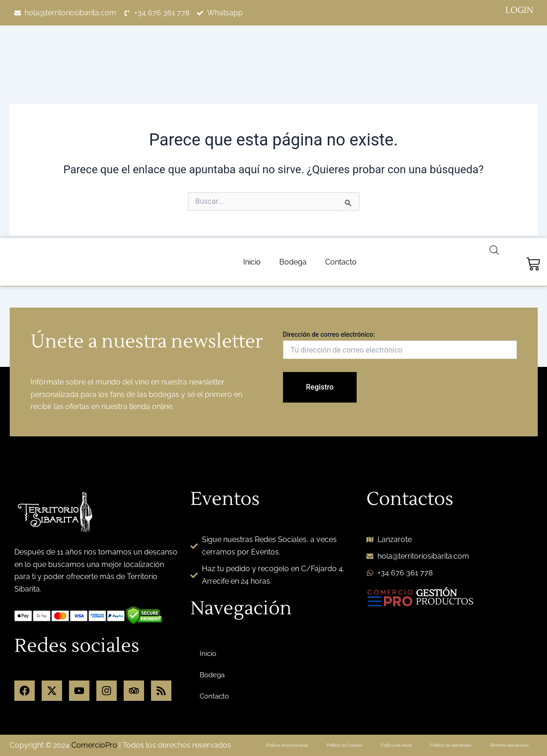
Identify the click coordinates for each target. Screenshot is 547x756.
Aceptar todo (493, 730)
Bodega (293, 24)
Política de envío (416, 677)
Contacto (341, 24)
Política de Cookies (360, 677)
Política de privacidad (299, 677)
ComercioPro (94, 681)
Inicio (252, 24)
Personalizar (310, 730)
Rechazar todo (401, 730)
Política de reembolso (475, 677)
